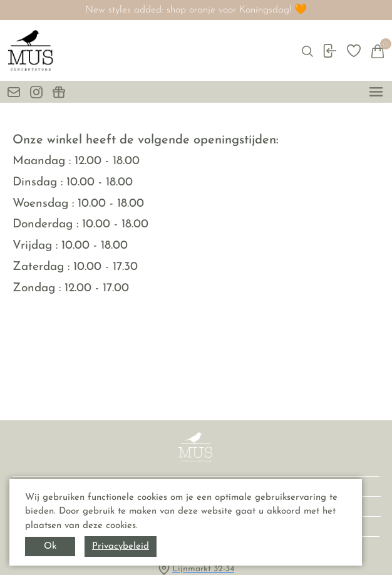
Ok (50, 547)
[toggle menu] (376, 92)
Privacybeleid (121, 547)
